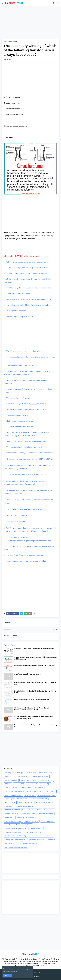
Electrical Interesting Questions (14, 791)
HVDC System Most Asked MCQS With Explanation (32, 699)
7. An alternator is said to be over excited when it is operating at (27, 299)
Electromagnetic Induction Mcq (45, 802)
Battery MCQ (9, 776)
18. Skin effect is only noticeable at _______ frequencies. (25, 404)
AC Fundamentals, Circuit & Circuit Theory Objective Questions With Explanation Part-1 (32, 709)
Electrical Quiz (9, 799)
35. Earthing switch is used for (15, 522)
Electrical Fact (39, 788)
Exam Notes (9, 806)
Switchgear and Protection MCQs (15, 840)
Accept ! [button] (7, 975)
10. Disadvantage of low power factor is (19, 316)
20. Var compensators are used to (16, 415)
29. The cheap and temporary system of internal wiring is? (25, 475)
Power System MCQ (36, 829)
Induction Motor (49, 810)
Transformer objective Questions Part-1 (28, 674)
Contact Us (36, 976)
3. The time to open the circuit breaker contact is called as (25, 273)
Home (5, 42)
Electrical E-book (26, 788)
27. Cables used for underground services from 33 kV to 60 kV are (28, 459)
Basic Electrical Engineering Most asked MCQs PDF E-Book (35, 666)
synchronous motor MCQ (36, 840)
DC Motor (8, 784)
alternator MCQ (31, 773)
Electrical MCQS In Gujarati (13, 795)
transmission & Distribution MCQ (29, 843)
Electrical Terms (22, 799)
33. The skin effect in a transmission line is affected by (24, 509)
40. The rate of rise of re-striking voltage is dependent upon (26, 555)
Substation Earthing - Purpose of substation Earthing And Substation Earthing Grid (34, 717)
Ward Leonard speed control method (16, 847)
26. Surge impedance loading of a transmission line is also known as (29, 453)
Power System (27, 825)
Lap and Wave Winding (29, 814)
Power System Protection (33, 832)
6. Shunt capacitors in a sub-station (17, 294)
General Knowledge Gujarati (25, 806)
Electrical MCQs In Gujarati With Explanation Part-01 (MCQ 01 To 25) (35, 683)
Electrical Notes (30, 795)
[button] (2, 3)
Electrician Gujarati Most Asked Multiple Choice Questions (34, 649)
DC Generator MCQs (46, 780)
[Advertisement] (30, 22)
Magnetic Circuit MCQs (46, 814)
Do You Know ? (32, 784)
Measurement (9, 817)
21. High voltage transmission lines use (18, 421)
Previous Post (7, 630)
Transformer (51, 840)
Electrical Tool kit (10, 802)
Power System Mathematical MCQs (16, 829)
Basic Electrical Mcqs (46, 773)
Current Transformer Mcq (28, 780)
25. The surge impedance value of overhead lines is (23, 447)
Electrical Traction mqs (26, 802)
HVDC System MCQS (34, 810)
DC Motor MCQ (19, 784)
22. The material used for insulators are (18, 427)
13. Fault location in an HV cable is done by (20, 366)
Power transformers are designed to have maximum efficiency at (36, 726)
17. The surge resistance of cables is (17, 398)
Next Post (56, 630)
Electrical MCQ (13, 42)
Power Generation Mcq (12, 825)
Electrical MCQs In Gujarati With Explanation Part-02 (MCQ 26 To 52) (35, 692)
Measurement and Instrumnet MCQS (28, 817)
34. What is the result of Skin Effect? (17, 516)
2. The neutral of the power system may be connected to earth (27, 268)
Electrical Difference (11, 788)
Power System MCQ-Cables (13, 832)
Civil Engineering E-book (41, 776)
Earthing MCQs (45, 784)
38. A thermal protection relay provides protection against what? (28, 541)
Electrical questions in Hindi (46, 795)
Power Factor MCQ (48, 821)
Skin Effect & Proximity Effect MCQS (41, 836)
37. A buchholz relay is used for (15, 538)
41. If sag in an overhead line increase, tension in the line (25, 561)
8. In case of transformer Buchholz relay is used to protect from (27, 305)
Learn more (15, 971)
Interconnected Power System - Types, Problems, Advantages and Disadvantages (35, 658)
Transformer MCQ (10, 843)
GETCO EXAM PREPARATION (14, 810)
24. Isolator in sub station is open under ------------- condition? (27, 441)
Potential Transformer (32, 821)
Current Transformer (11, 780)
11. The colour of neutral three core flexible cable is (30, 336)
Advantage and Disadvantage (14, 773)
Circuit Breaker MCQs (23, 776)
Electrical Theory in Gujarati (39, 799)
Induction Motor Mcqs (11, 814)
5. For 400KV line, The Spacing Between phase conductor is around (29, 288)
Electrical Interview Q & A (35, 791)
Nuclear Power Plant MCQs (13, 821)
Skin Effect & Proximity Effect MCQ (16, 836)
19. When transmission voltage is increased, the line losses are (27, 410)
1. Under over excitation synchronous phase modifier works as (27, 262)
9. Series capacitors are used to (15, 311)
